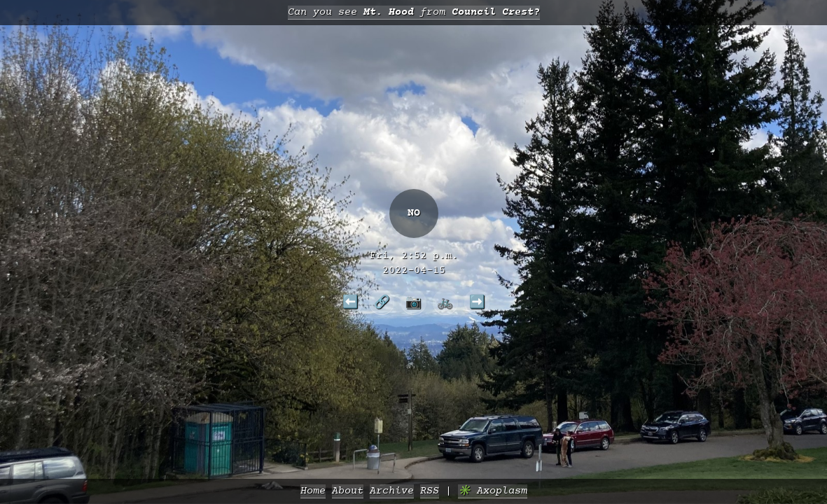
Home (313, 491)
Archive (392, 491)
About (348, 491)
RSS (430, 491)
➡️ (477, 302)
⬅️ (350, 302)
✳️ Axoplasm (493, 491)
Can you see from (414, 12)
